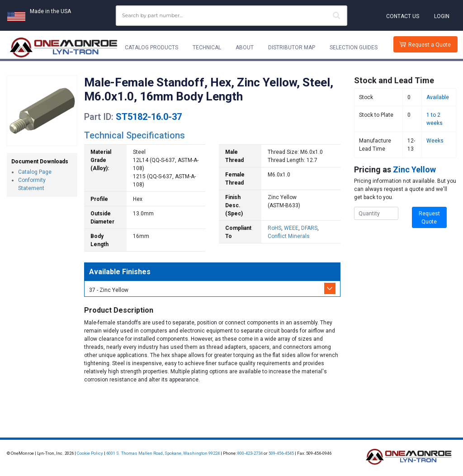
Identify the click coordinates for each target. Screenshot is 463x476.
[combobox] (231, 16)
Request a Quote (430, 45)
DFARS (309, 228)
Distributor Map (292, 48)
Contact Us (403, 16)
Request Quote (429, 218)
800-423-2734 (250, 453)
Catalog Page (35, 172)
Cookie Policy (90, 453)
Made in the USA (50, 11)
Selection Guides (354, 48)
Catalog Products (151, 48)
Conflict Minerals (289, 236)
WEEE (291, 228)
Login (442, 16)
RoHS (274, 228)
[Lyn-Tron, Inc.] (64, 48)
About (245, 48)
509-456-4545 (281, 453)
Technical (207, 48)
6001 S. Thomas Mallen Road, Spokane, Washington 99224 (163, 453)
